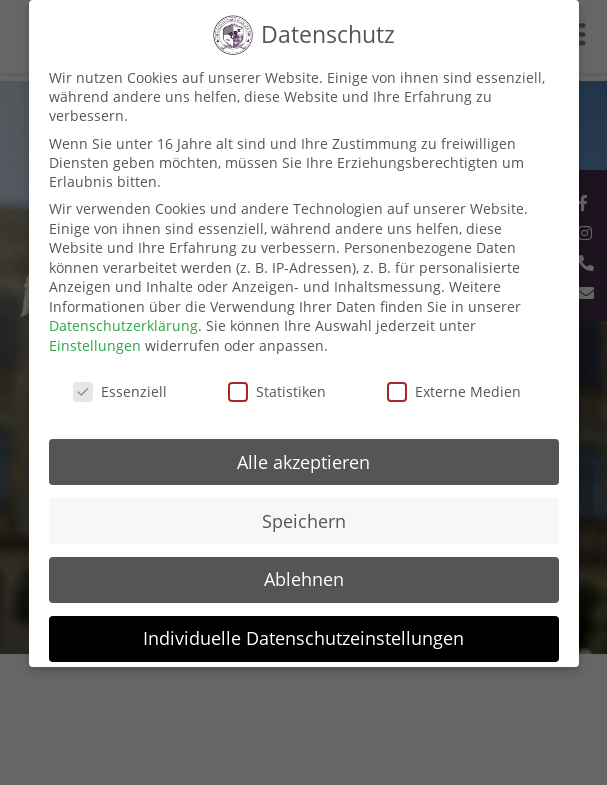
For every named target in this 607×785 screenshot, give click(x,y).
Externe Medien (454, 391)
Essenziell (120, 391)
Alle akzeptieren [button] (303, 462)
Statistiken (277, 391)
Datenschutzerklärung (123, 325)
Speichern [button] (304, 521)
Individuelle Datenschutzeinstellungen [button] (303, 638)
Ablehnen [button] (304, 579)
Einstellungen (95, 345)
